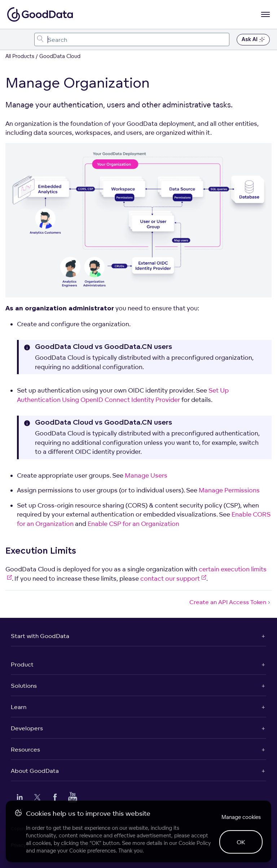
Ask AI (253, 40)
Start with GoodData (40, 636)
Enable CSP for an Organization (133, 524)
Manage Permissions (229, 490)
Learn (19, 707)
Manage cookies (241, 817)
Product (22, 664)
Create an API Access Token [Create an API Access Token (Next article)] (230, 602)
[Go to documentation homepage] (40, 14)
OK (241, 842)
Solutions (24, 686)
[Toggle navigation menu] (14, 39)
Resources (25, 749)
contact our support (173, 578)
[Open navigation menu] (265, 14)
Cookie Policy (195, 843)
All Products (20, 56)
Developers (27, 728)
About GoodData (35, 771)
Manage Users (146, 475)
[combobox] (132, 39)
